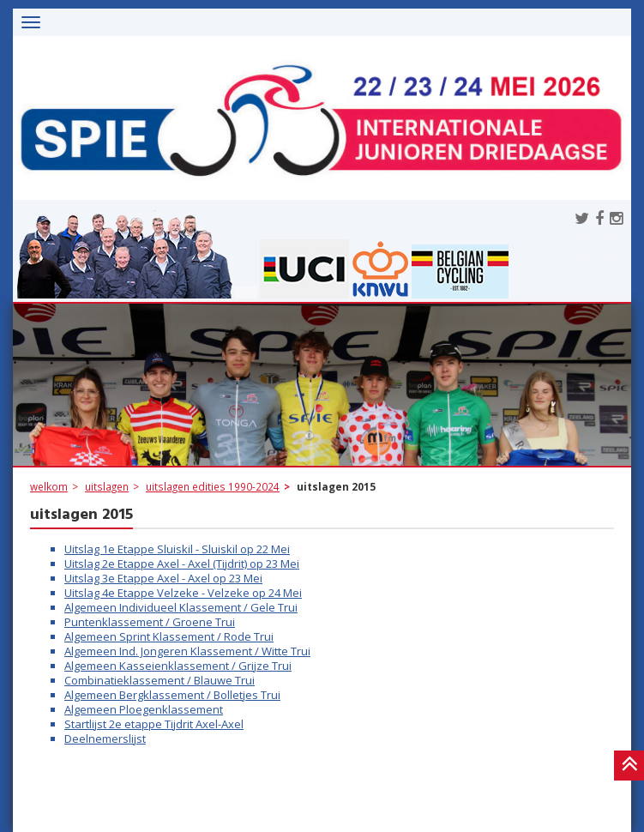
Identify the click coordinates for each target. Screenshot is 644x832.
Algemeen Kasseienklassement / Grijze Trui (178, 666)
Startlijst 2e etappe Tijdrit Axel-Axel (154, 724)
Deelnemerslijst (105, 739)
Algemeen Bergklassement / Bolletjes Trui (172, 695)
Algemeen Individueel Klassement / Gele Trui (181, 607)
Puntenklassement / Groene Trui (150, 622)
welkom (49, 486)
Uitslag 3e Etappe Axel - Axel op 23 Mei (163, 578)
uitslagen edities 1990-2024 (213, 486)
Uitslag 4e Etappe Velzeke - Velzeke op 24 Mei (183, 593)
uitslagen (107, 486)
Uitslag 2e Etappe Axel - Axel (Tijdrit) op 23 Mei (182, 564)
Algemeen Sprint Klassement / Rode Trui (169, 636)
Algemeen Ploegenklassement (144, 709)
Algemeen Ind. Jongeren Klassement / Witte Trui (187, 651)
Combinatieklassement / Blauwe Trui (159, 680)
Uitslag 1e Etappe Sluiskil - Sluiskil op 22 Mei (177, 549)
